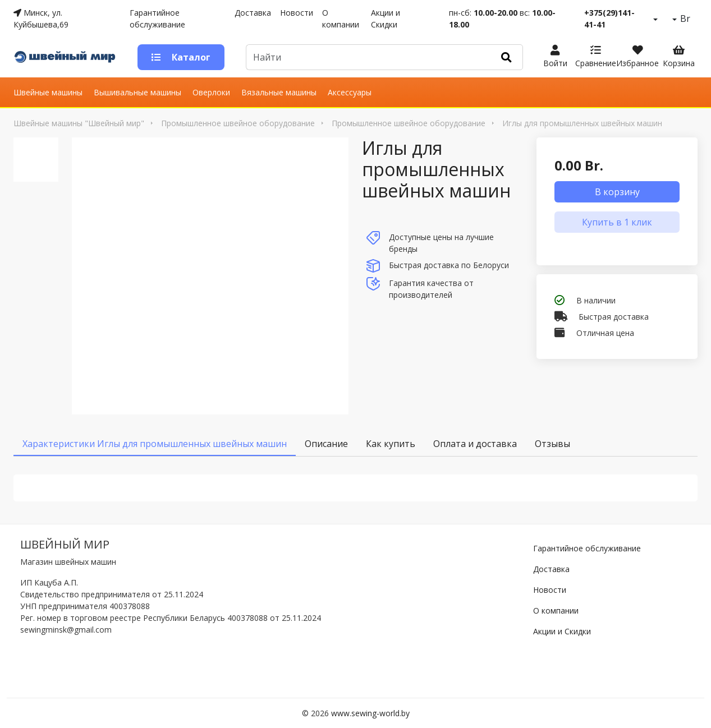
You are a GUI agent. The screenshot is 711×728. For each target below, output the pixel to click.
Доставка (253, 13)
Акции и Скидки (386, 19)
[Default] (368, 57)
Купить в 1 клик (617, 222)
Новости (297, 13)
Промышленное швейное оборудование (238, 123)
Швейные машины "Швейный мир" (79, 123)
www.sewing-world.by (370, 713)
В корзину (617, 192)
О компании (341, 19)
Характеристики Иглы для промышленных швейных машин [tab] (155, 444)
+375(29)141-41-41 (609, 19)
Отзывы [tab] (552, 444)
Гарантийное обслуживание (157, 19)
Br (684, 19)
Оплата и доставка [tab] (475, 444)
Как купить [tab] (391, 444)
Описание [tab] (326, 444)
